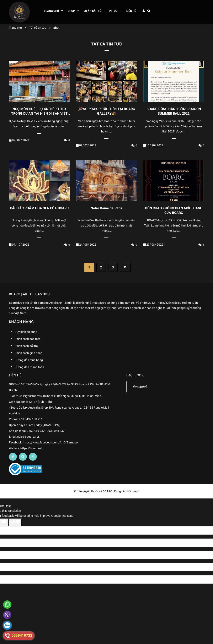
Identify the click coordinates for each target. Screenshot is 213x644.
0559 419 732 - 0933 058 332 (46, 431)
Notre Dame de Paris (106, 208)
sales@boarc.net (28, 437)
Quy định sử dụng (26, 332)
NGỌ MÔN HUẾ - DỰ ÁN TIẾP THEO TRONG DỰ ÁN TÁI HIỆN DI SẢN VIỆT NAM (39, 114)
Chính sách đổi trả (26, 346)
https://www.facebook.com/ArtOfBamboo (50, 442)
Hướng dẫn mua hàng (29, 360)
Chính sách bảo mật (27, 339)
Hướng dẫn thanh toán (29, 367)
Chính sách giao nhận (28, 353)
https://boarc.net (31, 448)
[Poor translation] (15, 522)
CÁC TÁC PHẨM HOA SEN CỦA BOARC (39, 208)
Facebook (140, 387)
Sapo (136, 491)
